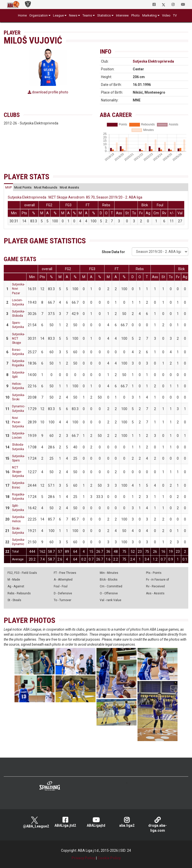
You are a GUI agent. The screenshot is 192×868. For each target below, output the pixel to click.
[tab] (8, 187)
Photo (135, 15)
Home (22, 15)
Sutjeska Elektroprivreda (153, 61)
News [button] (73, 15)
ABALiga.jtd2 (65, 822)
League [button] (58, 15)
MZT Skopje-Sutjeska (18, 472)
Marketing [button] (149, 15)
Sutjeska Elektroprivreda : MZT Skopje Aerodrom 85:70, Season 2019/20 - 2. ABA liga (75, 197)
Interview (122, 15)
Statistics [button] (104, 15)
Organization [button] (38, 15)
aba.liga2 (127, 822)
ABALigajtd (96, 822)
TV (175, 15)
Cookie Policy (109, 858)
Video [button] (166, 15)
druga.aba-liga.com (158, 825)
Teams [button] (87, 15)
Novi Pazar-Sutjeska (18, 422)
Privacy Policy (83, 858)
